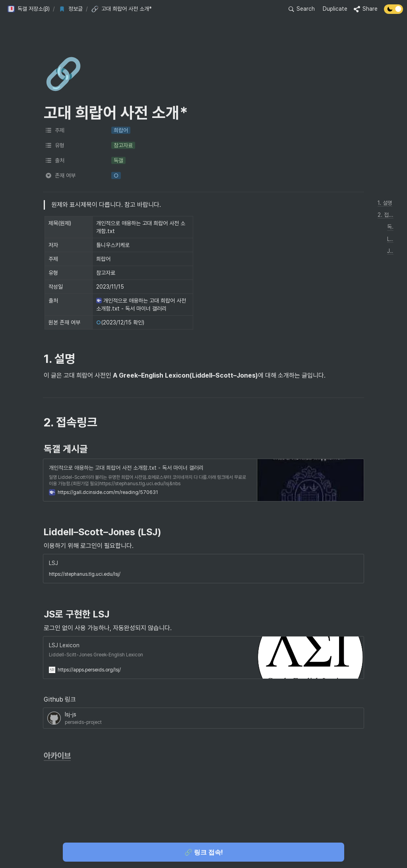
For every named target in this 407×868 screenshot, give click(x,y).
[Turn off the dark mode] (393, 12)
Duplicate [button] (335, 9)
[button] (28, 9)
